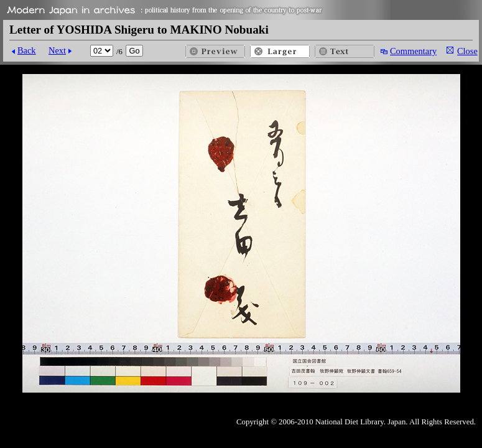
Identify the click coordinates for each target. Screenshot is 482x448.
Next (57, 50)
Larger (280, 51)
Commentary (413, 51)
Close (467, 51)
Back (27, 50)
